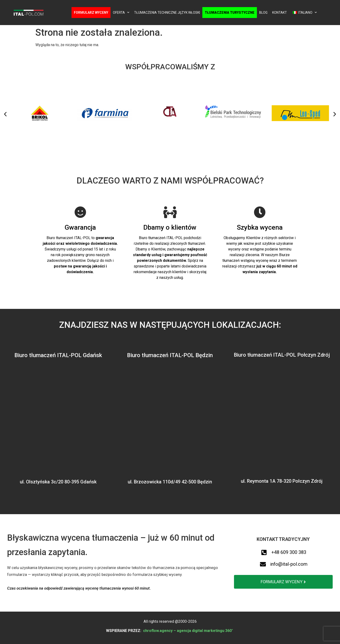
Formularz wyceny (91, 13)
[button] (5, 114)
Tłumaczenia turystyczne (230, 13)
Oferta (121, 13)
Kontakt (280, 13)
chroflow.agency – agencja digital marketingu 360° (189, 631)
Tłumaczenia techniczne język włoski (167, 13)
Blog (263, 13)
